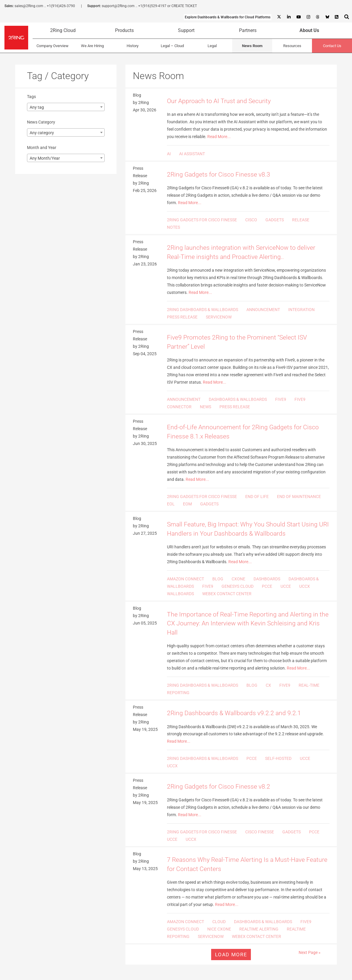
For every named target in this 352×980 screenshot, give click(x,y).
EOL (171, 504)
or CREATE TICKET (182, 6)
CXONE (238, 579)
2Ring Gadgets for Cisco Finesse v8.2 (219, 787)
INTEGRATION (301, 310)
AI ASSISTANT (192, 154)
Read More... (219, 137)
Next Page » (310, 952)
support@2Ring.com (118, 6)
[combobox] (66, 107)
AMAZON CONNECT (185, 579)
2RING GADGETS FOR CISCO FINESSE (202, 220)
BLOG (218, 579)
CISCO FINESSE (260, 832)
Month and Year (42, 148)
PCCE (267, 586)
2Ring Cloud (63, 30)
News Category (41, 122)
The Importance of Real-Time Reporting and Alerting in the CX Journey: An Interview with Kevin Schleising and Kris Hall (248, 623)
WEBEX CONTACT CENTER (227, 594)
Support (186, 30)
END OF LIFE (257, 497)
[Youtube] (298, 17)
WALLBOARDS (180, 594)
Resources (292, 46)
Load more (231, 955)
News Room (252, 46)
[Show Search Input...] (347, 17)
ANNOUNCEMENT (263, 310)
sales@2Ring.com (29, 6)
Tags (31, 97)
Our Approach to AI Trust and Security (219, 101)
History (133, 46)
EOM (187, 504)
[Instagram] (308, 17)
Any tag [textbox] (37, 107)
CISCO (251, 220)
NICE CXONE (219, 929)
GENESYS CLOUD (238, 586)
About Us (309, 30)
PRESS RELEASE (182, 317)
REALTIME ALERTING (259, 929)
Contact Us (332, 46)
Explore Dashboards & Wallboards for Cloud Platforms (228, 17)
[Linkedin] (289, 17)
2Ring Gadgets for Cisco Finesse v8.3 (219, 174)
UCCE (286, 586)
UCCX (305, 586)
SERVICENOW (219, 317)
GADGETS (275, 220)
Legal (212, 46)
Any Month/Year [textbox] (45, 158)
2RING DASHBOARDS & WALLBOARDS (203, 310)
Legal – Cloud (172, 46)
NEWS (206, 407)
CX (268, 685)
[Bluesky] (327, 17)
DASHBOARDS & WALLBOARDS (238, 399)
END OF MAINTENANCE (299, 497)
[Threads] (318, 17)
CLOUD (219, 922)
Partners (248, 30)
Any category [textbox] (42, 133)
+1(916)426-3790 (61, 6)
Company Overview (52, 46)
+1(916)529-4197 (152, 6)
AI (169, 154)
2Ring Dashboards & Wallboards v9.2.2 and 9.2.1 (234, 713)
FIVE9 (281, 399)
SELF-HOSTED (278, 758)
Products (124, 30)
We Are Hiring (92, 46)
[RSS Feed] (337, 17)
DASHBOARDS (267, 579)
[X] (279, 17)
